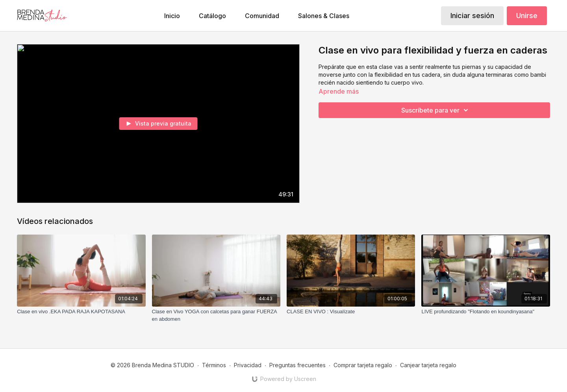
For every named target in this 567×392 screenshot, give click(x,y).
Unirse (527, 16)
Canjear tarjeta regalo (428, 365)
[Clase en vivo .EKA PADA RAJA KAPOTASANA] (81, 312)
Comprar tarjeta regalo (363, 365)
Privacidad (248, 365)
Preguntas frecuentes (297, 365)
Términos (214, 365)
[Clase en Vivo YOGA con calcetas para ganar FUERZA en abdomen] (216, 315)
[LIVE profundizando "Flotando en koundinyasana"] (485, 312)
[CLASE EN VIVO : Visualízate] (351, 312)
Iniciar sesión (472, 16)
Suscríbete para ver (436, 110)
